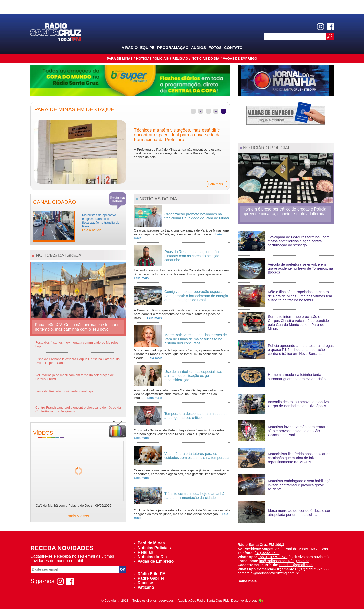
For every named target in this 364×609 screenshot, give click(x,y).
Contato (233, 47)
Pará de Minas (120, 59)
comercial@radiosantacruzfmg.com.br (268, 573)
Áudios (199, 47)
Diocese (143, 583)
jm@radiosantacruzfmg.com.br (284, 561)
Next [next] (234, 153)
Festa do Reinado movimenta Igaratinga (64, 391)
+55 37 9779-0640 (273, 557)
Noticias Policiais (153, 59)
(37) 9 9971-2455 (313, 569)
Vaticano (144, 587)
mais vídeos (78, 516)
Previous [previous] (27, 153)
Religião (180, 59)
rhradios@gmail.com (296, 565)
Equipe (147, 47)
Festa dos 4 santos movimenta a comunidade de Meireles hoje (77, 344)
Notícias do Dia (206, 59)
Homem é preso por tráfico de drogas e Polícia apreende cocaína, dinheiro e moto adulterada (285, 211)
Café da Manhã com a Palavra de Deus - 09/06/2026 (74, 505)
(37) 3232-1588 (267, 553)
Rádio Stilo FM (150, 574)
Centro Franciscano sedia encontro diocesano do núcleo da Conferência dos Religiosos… (78, 409)
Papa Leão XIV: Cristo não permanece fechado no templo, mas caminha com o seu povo (77, 327)
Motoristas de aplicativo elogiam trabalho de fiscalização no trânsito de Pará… (101, 223)
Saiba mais (247, 581)
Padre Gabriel (149, 578)
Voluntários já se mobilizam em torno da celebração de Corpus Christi (75, 377)
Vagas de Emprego (240, 59)
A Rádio (130, 47)
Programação (173, 47)
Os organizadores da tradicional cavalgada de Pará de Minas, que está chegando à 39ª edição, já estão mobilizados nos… (181, 234)
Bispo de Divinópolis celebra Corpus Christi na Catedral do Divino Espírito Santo (77, 361)
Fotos (215, 47)
